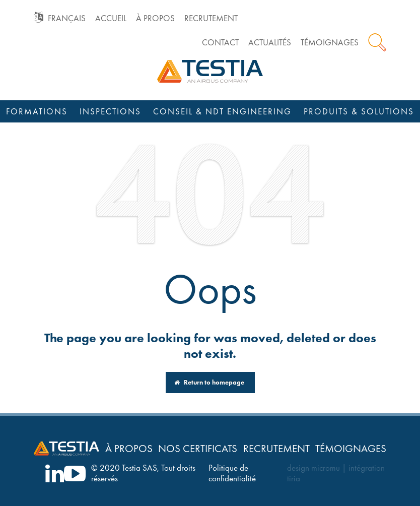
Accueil (111, 18)
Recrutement (211, 18)
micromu (326, 468)
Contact (220, 43)
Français (67, 18)
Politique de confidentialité (232, 473)
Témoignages (330, 43)
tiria (294, 479)
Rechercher (377, 42)
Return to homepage (209, 382)
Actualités (270, 43)
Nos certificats (198, 448)
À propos (155, 18)
